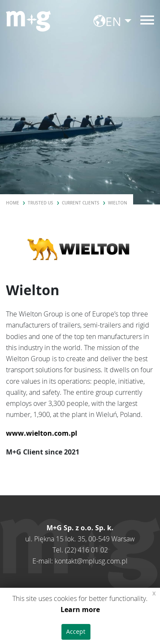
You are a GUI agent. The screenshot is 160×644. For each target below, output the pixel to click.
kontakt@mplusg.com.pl (91, 561)
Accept (76, 631)
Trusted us (41, 203)
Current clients (81, 203)
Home (13, 203)
